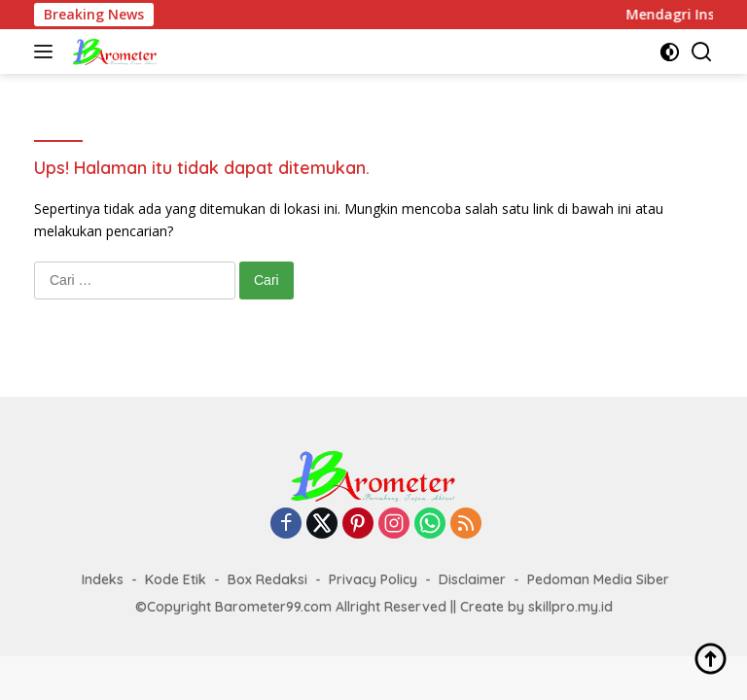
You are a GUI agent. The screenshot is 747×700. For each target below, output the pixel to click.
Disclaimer (472, 579)
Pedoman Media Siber (598, 579)
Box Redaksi (267, 579)
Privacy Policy (373, 579)
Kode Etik (176, 579)
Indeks (103, 579)
